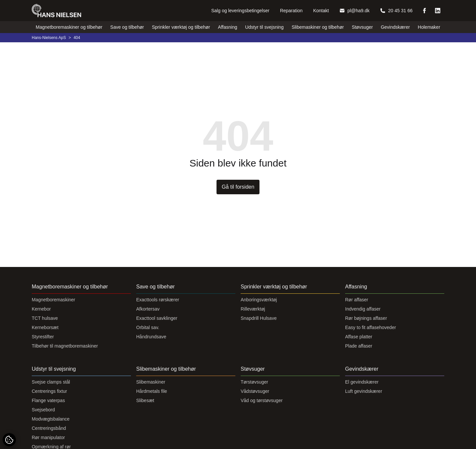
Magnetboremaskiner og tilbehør (69, 27)
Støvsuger (362, 27)
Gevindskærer (395, 27)
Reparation (291, 11)
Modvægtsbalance (51, 419)
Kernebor (41, 309)
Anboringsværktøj (259, 300)
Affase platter (359, 337)
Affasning (227, 27)
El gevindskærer (362, 382)
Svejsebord (43, 410)
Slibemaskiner (151, 382)
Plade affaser (359, 346)
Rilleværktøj (253, 309)
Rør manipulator (48, 437)
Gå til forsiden (238, 187)
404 (77, 38)
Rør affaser (357, 300)
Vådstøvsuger (255, 391)
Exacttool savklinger (157, 318)
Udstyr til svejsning (264, 27)
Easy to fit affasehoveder (371, 327)
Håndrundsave (151, 337)
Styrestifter (43, 337)
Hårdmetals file (152, 391)
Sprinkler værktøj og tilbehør (181, 27)
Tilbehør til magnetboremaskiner (65, 346)
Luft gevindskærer (364, 391)
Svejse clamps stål (51, 382)
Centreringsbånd (49, 428)
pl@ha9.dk (355, 11)
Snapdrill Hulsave (259, 318)
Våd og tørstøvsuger (262, 400)
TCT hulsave (45, 318)
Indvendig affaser (363, 309)
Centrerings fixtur (49, 391)
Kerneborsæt (45, 327)
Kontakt (321, 11)
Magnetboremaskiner (54, 300)
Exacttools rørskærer (158, 300)
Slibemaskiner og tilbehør (318, 27)
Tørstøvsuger (254, 382)
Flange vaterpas (48, 400)
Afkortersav (148, 309)
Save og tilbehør (127, 27)
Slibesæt (145, 400)
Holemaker (429, 27)
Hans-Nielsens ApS (49, 38)
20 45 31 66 (396, 11)
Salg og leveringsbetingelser (240, 11)
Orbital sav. (148, 327)
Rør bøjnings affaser (366, 318)
